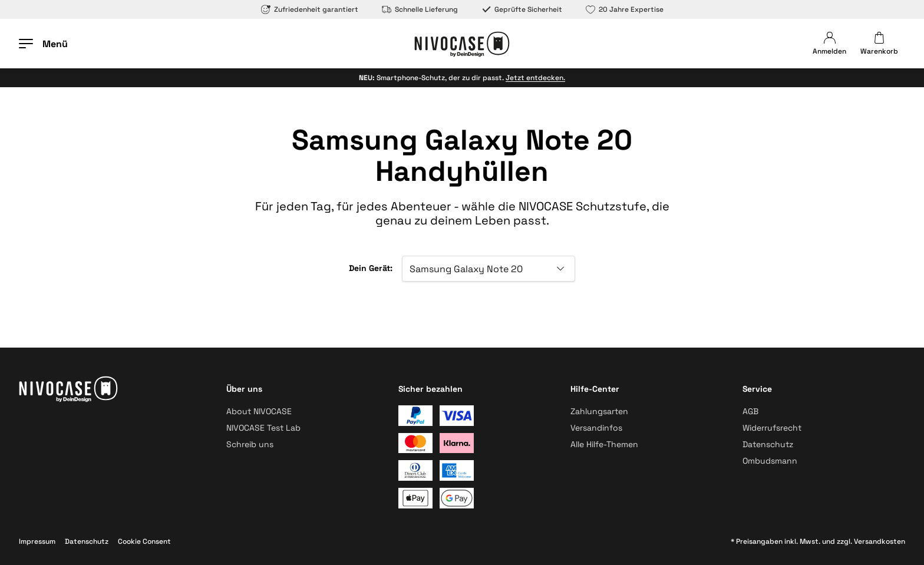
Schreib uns (250, 444)
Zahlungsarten (599, 411)
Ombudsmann (770, 461)
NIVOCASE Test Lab (263, 428)
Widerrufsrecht (772, 428)
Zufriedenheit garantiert (310, 9)
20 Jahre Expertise (625, 9)
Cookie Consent (144, 541)
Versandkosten (880, 541)
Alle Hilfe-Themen (604, 444)
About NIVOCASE (259, 411)
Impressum (37, 541)
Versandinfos (596, 428)
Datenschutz (768, 444)
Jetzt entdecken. (535, 78)
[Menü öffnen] (43, 44)
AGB (750, 411)
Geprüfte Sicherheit (522, 9)
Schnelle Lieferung (420, 9)
